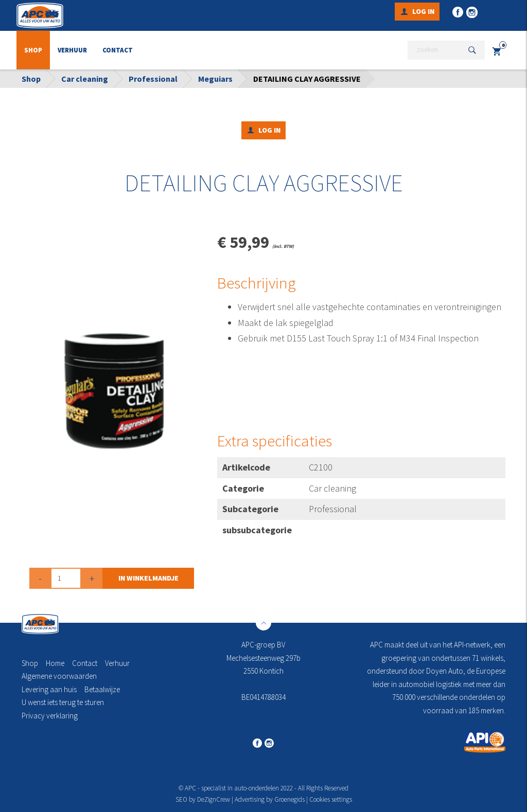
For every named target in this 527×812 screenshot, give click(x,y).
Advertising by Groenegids (270, 799)
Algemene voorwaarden (59, 676)
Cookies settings (331, 799)
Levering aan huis (49, 689)
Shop (33, 50)
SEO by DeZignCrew (203, 799)
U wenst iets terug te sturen (63, 702)
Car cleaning (85, 79)
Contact (118, 50)
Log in (423, 11)
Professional (153, 79)
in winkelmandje (148, 578)
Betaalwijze (102, 689)
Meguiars (215, 79)
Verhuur (72, 50)
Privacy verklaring (50, 716)
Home (55, 663)
